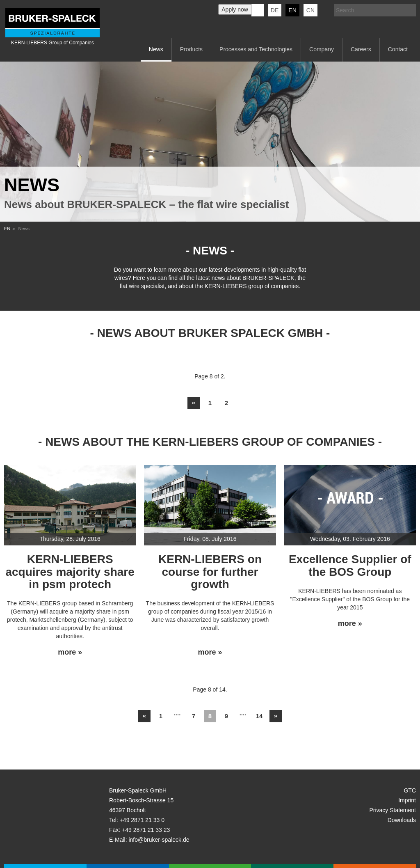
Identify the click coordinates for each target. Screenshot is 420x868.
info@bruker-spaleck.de (159, 840)
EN (7, 229)
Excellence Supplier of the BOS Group (350, 566)
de (275, 10)
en (292, 10)
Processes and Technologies (256, 49)
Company (322, 49)
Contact (398, 49)
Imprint (407, 800)
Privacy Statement (393, 810)
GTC (410, 790)
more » (70, 652)
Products (191, 49)
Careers (361, 49)
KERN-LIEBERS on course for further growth (210, 572)
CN (310, 10)
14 (259, 716)
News (156, 49)
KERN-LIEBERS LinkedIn (258, 10)
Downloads (402, 820)
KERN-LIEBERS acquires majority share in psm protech (70, 572)
